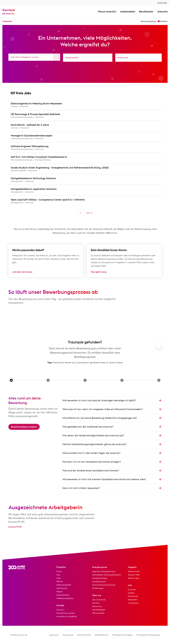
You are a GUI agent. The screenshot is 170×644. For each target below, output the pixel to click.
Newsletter (133, 600)
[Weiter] (99, 213)
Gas (58, 575)
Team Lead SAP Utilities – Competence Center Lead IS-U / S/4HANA (48, 200)
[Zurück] (71, 213)
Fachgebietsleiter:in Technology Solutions (33, 178)
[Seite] (81, 213)
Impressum (54, 635)
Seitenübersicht (102, 635)
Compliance (133, 603)
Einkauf (131, 593)
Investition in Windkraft (67, 616)
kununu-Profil (15, 527)
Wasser (60, 592)
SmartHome (62, 588)
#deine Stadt (134, 571)
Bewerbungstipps (149, 21)
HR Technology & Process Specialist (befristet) (35, 114)
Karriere (96, 603)
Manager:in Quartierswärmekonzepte (31, 135)
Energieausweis (99, 581)
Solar (59, 578)
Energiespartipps (100, 578)
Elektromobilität (64, 585)
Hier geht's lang (99, 272)
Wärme (60, 581)
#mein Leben (134, 578)
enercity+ (61, 610)
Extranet (132, 589)
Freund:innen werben (66, 613)
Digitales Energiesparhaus (104, 571)
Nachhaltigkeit (99, 610)
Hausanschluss (63, 595)
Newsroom (97, 606)
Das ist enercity (99, 600)
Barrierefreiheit (84, 635)
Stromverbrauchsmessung (104, 585)
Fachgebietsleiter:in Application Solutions (34, 189)
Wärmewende (98, 613)
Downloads (133, 596)
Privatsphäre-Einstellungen (148, 635)
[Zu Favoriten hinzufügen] (158, 105)
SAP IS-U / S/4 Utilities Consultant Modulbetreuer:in (39, 157)
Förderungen (98, 588)
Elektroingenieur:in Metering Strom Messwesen (36, 103)
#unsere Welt (134, 575)
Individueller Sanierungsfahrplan (107, 575)
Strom (59, 571)
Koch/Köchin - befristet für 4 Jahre (30, 125)
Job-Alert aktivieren (22, 272)
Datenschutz (68, 635)
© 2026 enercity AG (19, 635)
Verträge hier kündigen (122, 635)
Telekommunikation (65, 598)
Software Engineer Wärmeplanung (30, 146)
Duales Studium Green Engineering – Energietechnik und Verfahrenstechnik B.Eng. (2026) (60, 168)
